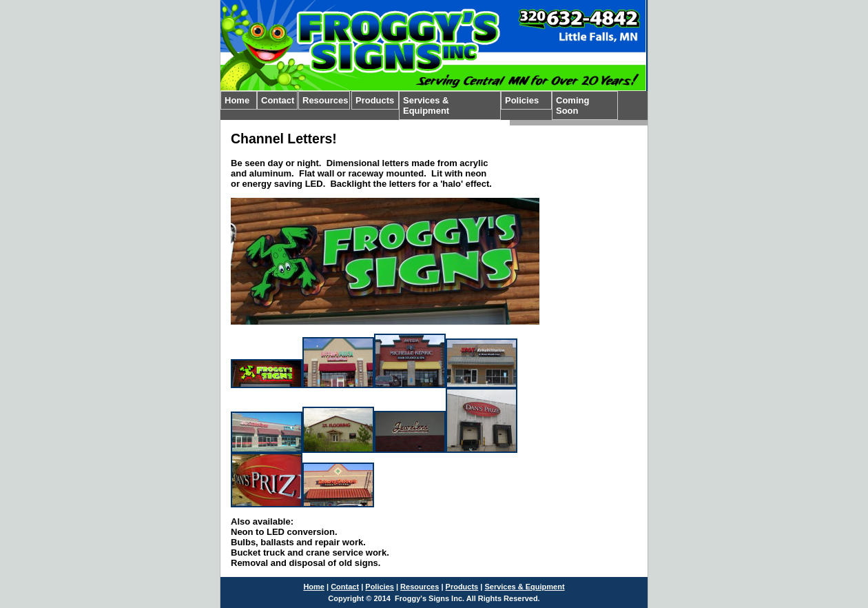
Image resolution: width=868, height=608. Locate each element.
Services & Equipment (426, 105)
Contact (278, 100)
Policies (522, 100)
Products (375, 100)
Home (237, 100)
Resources (325, 100)
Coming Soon (572, 105)
